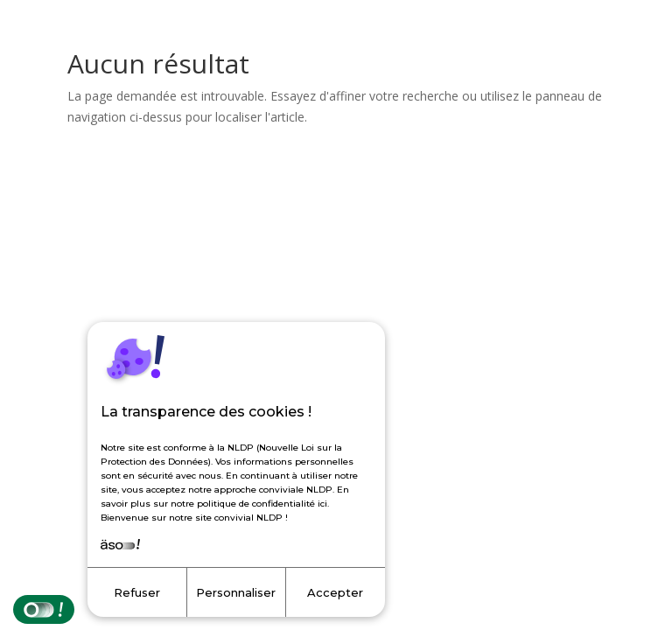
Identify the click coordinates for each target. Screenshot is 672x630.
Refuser (137, 592)
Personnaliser (236, 592)
